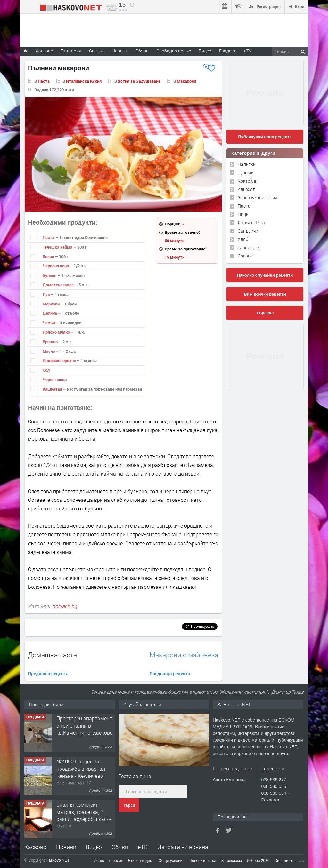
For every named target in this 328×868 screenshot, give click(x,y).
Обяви (120, 847)
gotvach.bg (65, 606)
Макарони (186, 81)
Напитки (247, 164)
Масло (49, 351)
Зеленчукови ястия (258, 197)
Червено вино (56, 266)
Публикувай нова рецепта (265, 137)
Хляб (243, 239)
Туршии (246, 173)
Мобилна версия (108, 860)
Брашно (51, 342)
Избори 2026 (258, 861)
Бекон (49, 256)
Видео (94, 847)
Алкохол (246, 189)
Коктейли (248, 181)
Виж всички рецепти (265, 294)
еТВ (143, 847)
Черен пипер (55, 379)
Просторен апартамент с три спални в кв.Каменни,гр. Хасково (85, 725)
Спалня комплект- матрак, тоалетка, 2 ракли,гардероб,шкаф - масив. (84, 815)
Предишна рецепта (48, 673)
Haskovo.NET (58, 860)
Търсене (265, 313)
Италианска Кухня (84, 81)
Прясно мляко (57, 332)
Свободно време (174, 51)
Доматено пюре (59, 285)
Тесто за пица (135, 776)
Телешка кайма (58, 247)
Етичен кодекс (141, 861)
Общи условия (172, 861)
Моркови (52, 304)
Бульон (50, 275)
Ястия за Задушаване (139, 81)
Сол (46, 370)
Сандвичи (248, 231)
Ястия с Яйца (251, 222)
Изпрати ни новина (183, 847)
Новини (120, 51)
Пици (243, 214)
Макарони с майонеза (184, 655)
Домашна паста (52, 655)
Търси (129, 805)
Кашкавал (53, 389)
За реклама (232, 861)
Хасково (35, 847)
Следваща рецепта (170, 673)
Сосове (245, 256)
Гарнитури (249, 247)
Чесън (49, 323)
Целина (50, 313)
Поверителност (203, 861)
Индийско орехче (60, 360)
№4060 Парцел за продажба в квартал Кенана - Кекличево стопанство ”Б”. (81, 772)
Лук (47, 294)
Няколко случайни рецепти (265, 275)
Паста (44, 81)
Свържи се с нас (289, 861)
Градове (228, 51)
